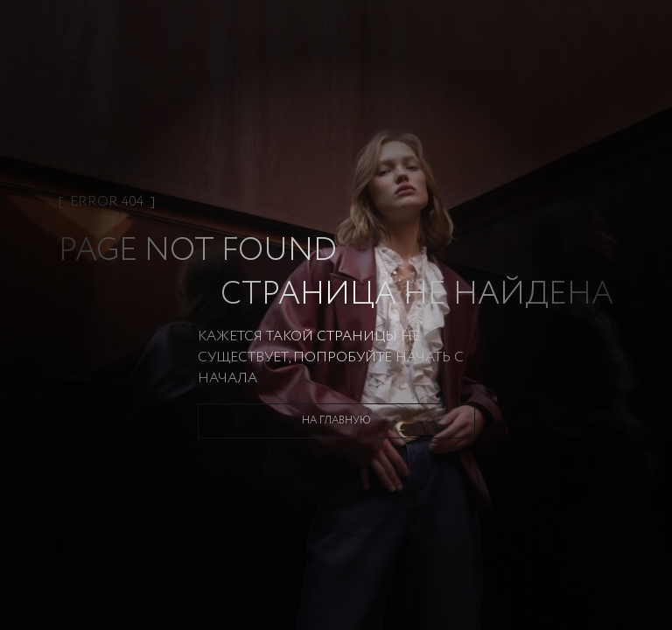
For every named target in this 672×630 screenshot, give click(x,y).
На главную (336, 420)
